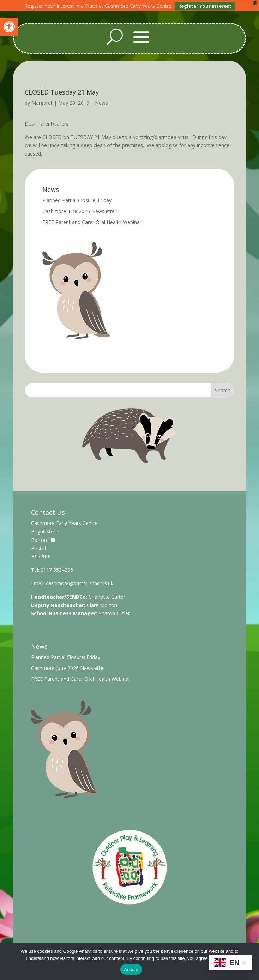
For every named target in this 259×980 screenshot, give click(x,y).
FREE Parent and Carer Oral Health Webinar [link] (92, 219)
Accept (131, 970)
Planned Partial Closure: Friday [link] (77, 197)
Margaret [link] (42, 99)
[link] (9, 27)
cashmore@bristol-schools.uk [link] (80, 580)
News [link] (101, 99)
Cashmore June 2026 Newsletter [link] (79, 208)
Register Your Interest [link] (205, 6)
